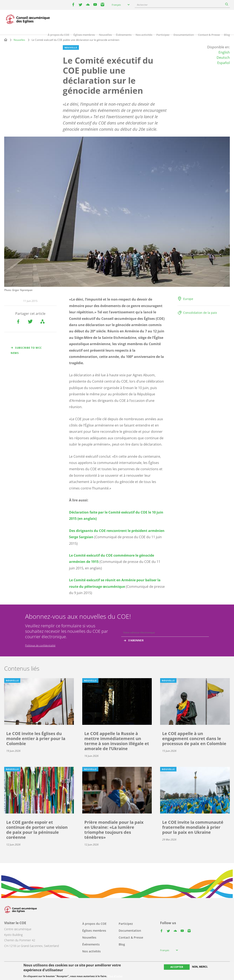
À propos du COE (58, 35)
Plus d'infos (115, 976)
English (224, 52)
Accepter (177, 967)
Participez (163, 35)
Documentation (184, 35)
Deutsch (223, 58)
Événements (124, 35)
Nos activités (144, 35)
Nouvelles (105, 35)
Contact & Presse (209, 35)
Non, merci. (200, 967)
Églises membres (84, 35)
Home (6, 40)
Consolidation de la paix (200, 313)
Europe (188, 299)
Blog (227, 35)
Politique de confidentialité (40, 645)
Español (224, 63)
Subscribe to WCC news (26, 350)
